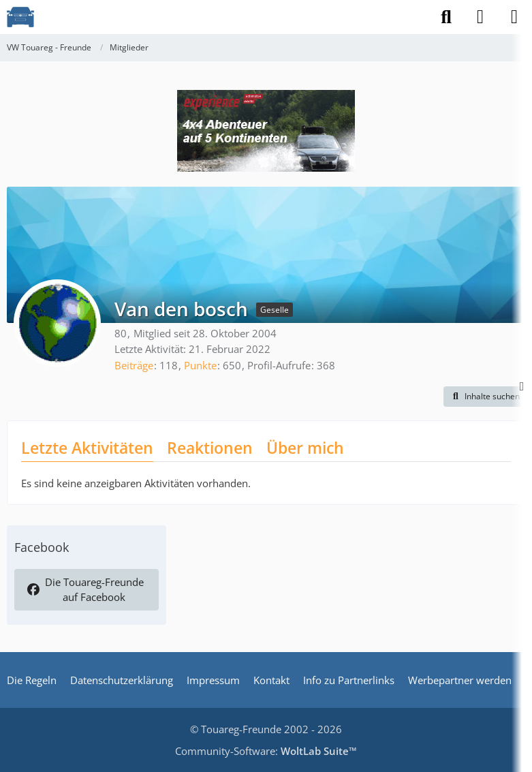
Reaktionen (210, 448)
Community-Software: (266, 751)
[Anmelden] (480, 17)
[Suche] (446, 17)
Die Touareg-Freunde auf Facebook (85, 589)
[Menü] (514, 17)
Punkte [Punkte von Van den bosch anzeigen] (200, 365)
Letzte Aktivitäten (87, 448)
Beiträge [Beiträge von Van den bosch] (134, 365)
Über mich (305, 448)
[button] (484, 397)
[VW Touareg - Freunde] (20, 17)
